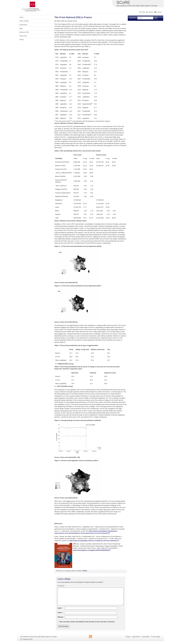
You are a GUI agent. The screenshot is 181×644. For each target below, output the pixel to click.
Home (143, 12)
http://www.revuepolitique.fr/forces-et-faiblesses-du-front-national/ (93, 541)
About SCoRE (24, 21)
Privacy (128, 637)
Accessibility (145, 637)
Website (60, 617)
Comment (61, 586)
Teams (22, 40)
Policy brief (23, 36)
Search (133, 18)
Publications (23, 25)
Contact (159, 12)
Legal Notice (136, 637)
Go (156, 18)
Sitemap (151, 12)
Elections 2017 (24, 32)
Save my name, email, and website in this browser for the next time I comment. (87, 622)
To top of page (155, 637)
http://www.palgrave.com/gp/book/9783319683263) (91, 550)
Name (60, 608)
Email (60, 613)
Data (21, 28)
